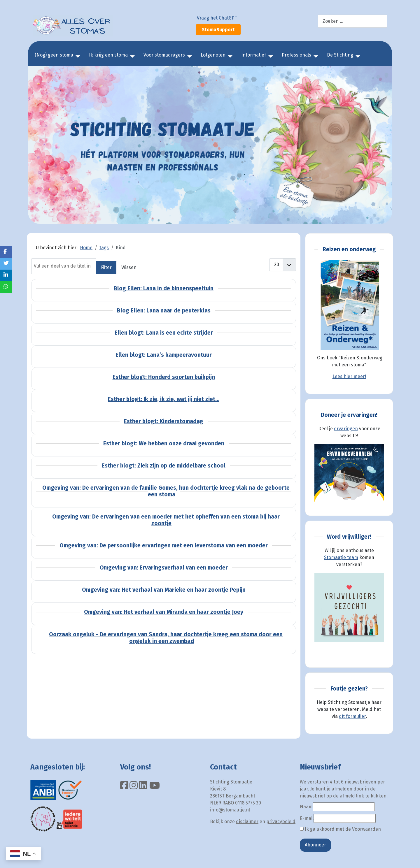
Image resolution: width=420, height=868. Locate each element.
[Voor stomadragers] (188, 57)
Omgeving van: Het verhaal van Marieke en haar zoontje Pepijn (164, 590)
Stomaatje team (341, 557)
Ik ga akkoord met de (340, 829)
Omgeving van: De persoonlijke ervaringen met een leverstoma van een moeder (164, 545)
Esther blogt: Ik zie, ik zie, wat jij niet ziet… (164, 399)
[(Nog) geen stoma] (77, 57)
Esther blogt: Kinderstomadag (164, 421)
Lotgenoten (213, 55)
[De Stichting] (357, 57)
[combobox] (352, 21)
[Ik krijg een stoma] (131, 57)
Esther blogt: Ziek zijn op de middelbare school (164, 466)
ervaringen (346, 429)
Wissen (129, 267)
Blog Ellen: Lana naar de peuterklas (164, 311)
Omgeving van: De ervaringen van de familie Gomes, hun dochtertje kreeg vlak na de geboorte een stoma (166, 491)
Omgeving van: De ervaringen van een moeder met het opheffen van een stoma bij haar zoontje (166, 520)
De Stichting (340, 55)
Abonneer (315, 845)
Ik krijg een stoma (108, 55)
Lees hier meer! (349, 376)
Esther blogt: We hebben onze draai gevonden (164, 443)
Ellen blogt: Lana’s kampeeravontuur (164, 355)
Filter (106, 267)
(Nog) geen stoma (54, 55)
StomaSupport (218, 30)
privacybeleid (281, 822)
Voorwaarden (366, 829)
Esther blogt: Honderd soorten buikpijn (164, 377)
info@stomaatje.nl (230, 810)
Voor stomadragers (164, 55)
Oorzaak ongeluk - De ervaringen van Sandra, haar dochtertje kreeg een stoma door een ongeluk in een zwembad (166, 638)
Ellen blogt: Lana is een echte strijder (164, 333)
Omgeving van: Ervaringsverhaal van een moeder (164, 568)
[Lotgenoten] (229, 57)
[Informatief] (269, 57)
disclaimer (247, 822)
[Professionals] (315, 57)
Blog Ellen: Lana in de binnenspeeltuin (164, 288)
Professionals (296, 55)
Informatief (254, 55)
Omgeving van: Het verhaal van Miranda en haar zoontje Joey (164, 612)
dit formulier (352, 716)
